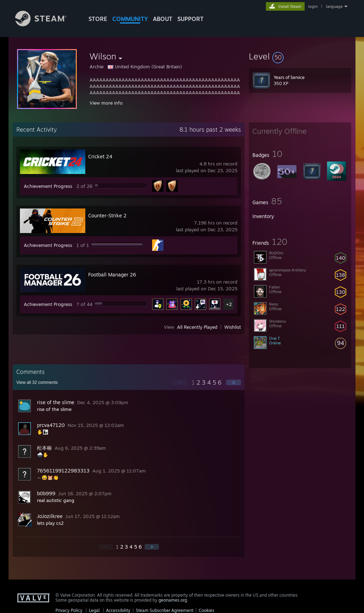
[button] (300, 56)
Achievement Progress (48, 186)
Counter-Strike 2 (107, 215)
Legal (94, 610)
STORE (98, 19)
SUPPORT (191, 19)
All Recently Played (197, 327)
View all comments (37, 382)
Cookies (207, 610)
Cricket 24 (100, 156)
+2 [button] (229, 304)
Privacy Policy (69, 610)
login (313, 6)
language (334, 6)
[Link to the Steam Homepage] (46, 24)
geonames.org (173, 600)
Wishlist (233, 327)
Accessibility (118, 610)
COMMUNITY (130, 19)
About (163, 19)
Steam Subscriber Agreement (165, 610)
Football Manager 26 (112, 274)
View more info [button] (106, 103)
